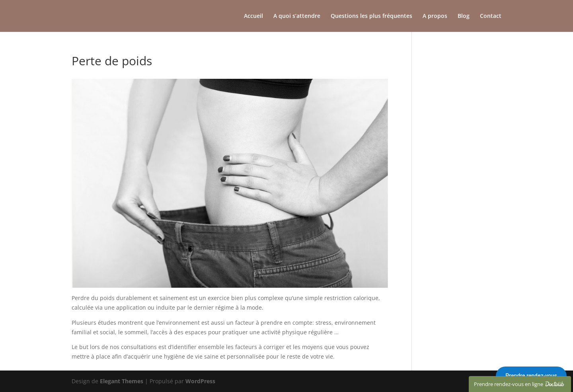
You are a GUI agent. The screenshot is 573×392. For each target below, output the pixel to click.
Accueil (253, 16)
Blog (464, 16)
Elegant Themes (122, 381)
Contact (491, 16)
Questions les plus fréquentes (371, 16)
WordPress (200, 381)
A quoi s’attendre (297, 16)
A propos (435, 16)
